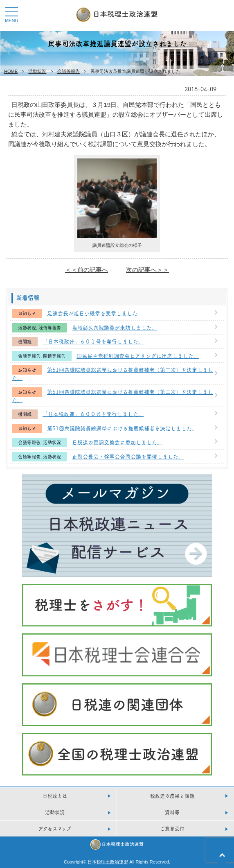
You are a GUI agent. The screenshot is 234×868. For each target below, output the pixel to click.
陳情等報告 (50, 328)
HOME (11, 71)
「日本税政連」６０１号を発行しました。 (93, 341)
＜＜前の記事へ (87, 270)
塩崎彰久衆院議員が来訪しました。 (115, 327)
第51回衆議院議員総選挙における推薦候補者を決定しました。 (122, 428)
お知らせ (27, 313)
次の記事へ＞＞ (147, 270)
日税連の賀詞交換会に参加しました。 (117, 442)
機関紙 (25, 342)
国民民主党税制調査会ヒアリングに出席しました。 (138, 355)
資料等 (172, 812)
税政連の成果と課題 (172, 796)
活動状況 (37, 71)
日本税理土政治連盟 (108, 862)
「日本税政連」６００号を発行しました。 (93, 414)
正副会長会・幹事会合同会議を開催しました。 (128, 456)
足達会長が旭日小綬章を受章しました (92, 313)
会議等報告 (69, 71)
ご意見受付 (172, 828)
